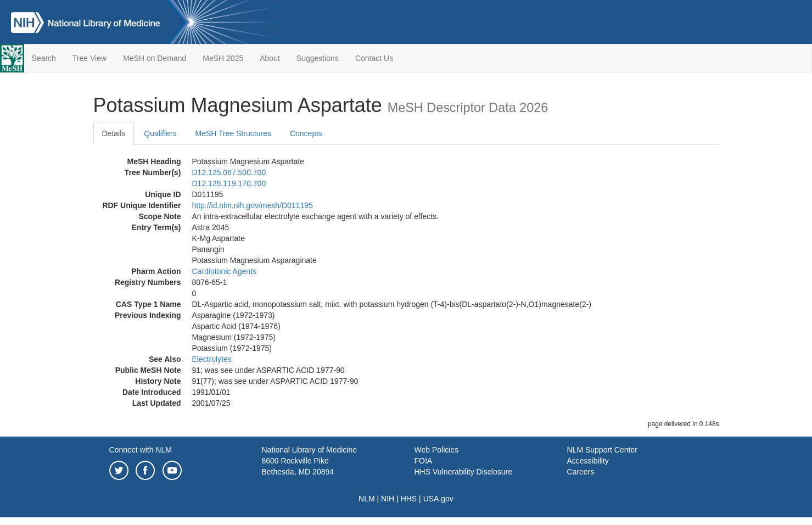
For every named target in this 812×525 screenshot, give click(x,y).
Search (44, 58)
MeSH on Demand (155, 58)
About (270, 58)
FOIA (424, 461)
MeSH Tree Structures (233, 133)
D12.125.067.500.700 (229, 172)
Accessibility (588, 461)
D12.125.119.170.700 (229, 183)
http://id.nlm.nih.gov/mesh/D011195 (253, 205)
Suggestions (318, 58)
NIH (388, 499)
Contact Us (374, 58)
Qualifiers (160, 133)
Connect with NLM (141, 450)
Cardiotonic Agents (225, 271)
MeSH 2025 (223, 58)
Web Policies (437, 450)
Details (114, 133)
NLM (367, 499)
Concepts (306, 133)
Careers (581, 472)
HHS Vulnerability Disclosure (463, 472)
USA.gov (438, 499)
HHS (409, 499)
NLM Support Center (602, 450)
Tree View (89, 58)
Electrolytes (212, 359)
